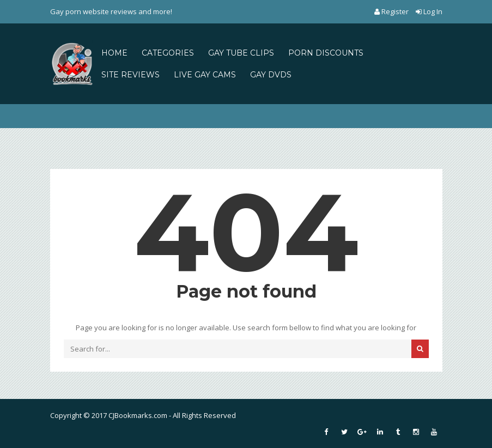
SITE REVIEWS (130, 75)
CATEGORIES (168, 53)
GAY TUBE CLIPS (241, 53)
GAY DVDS (271, 75)
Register (392, 11)
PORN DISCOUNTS (326, 53)
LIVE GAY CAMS (205, 75)
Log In (429, 11)
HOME (114, 53)
